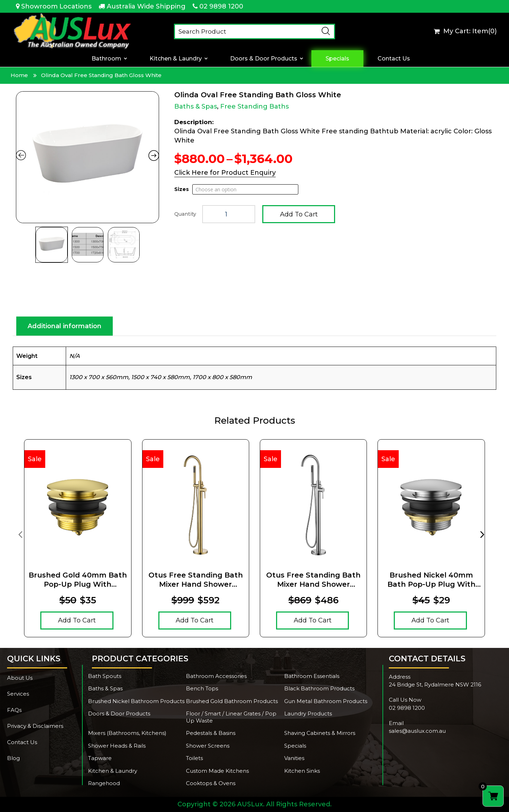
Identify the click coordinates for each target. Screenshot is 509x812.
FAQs (14, 710)
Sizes (182, 189)
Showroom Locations (56, 6)
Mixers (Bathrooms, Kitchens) (127, 733)
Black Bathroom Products (319, 688)
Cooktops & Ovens (211, 783)
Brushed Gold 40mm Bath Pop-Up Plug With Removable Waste (78, 580)
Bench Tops (202, 688)
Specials (337, 59)
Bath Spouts (105, 676)
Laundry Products (308, 714)
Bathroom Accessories (216, 676)
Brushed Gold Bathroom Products (232, 701)
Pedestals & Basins (211, 733)
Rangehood (104, 783)
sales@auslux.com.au (417, 731)
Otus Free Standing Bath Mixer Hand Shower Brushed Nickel (313, 580)
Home (19, 75)
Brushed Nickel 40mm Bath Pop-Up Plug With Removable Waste (431, 580)
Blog (13, 758)
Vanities (294, 758)
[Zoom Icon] (87, 157)
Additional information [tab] (65, 326)
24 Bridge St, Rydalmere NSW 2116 (435, 685)
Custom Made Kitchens (217, 771)
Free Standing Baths (255, 106)
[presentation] (20, 534)
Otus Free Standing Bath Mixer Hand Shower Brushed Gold (196, 580)
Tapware (100, 758)
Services (18, 694)
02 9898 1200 (221, 6)
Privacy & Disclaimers (35, 726)
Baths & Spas (196, 106)
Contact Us (394, 59)
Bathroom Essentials (312, 676)
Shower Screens (208, 746)
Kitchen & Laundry (176, 59)
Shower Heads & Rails (117, 746)
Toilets (194, 758)
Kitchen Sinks (302, 771)
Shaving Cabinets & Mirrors (320, 733)
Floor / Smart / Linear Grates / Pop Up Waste (231, 717)
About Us (20, 678)
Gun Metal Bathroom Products (326, 701)
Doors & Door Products (264, 59)
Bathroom (106, 59)
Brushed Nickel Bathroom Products (136, 701)
